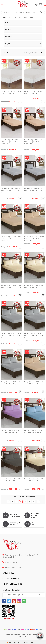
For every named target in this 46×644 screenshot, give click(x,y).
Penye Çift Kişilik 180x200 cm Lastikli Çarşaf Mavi (34, 431)
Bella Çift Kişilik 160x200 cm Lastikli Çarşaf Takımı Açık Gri (11, 335)
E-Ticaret (16, 642)
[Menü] (2, 4)
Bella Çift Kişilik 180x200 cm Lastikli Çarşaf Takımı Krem (34, 286)
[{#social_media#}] (4, 601)
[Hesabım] (37, 4)
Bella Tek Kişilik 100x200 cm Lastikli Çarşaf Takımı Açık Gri (34, 190)
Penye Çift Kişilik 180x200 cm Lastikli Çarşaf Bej (34, 383)
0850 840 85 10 (10, 562)
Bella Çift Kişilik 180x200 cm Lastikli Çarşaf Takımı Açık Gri (34, 335)
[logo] (23, 4)
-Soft (10, 642)
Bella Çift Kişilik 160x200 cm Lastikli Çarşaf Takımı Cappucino (11, 239)
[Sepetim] (44, 4)
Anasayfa (6, 17)
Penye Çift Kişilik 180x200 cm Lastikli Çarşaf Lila (10, 431)
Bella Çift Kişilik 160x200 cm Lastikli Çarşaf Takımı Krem (11, 286)
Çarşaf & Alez (16, 17)
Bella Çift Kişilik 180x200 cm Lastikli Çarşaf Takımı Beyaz (34, 92)
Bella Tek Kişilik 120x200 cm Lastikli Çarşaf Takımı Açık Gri (11, 190)
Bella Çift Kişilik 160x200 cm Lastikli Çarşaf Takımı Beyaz (11, 92)
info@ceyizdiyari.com (12, 567)
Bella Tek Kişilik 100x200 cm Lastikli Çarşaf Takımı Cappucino (34, 142)
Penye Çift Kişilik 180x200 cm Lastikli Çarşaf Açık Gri (11, 383)
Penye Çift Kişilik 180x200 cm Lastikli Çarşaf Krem (34, 480)
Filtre (12, 53)
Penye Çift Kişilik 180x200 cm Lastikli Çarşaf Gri (10, 480)
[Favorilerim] (40, 4)
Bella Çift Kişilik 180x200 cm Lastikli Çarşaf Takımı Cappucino (34, 239)
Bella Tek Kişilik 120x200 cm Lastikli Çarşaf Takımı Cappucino (11, 142)
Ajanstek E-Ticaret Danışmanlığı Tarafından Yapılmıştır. (23, 635)
